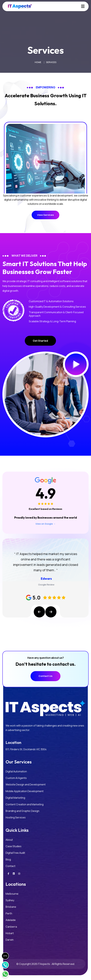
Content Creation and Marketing (25, 804)
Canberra (11, 927)
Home (38, 62)
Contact (10, 866)
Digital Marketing (15, 798)
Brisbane (11, 907)
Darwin (10, 940)
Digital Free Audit (15, 853)
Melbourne (12, 894)
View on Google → (45, 524)
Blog (8, 859)
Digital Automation (16, 771)
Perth (9, 913)
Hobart (10, 933)
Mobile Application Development (25, 791)
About (9, 840)
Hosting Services (16, 817)
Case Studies (14, 846)
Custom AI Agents (16, 778)
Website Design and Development (26, 784)
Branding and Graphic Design (22, 811)
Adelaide (11, 920)
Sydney (10, 900)
